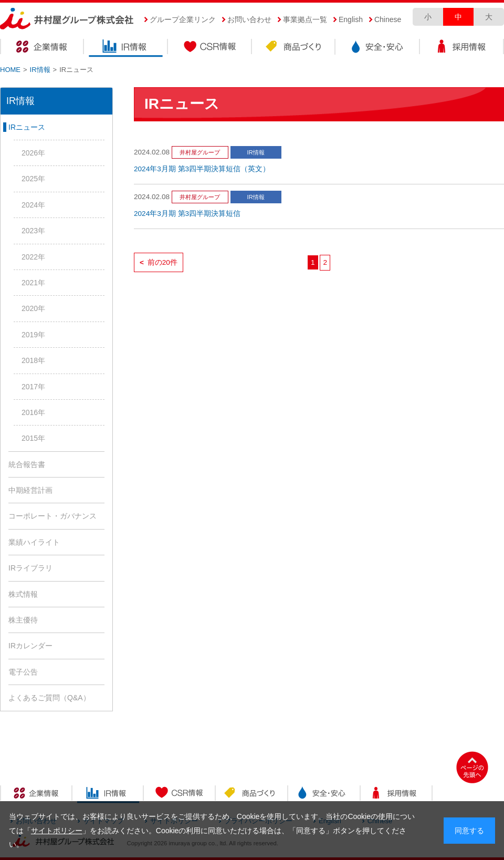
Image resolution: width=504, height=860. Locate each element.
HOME (10, 70)
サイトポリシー (57, 831)
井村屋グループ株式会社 (67, 19)
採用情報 (462, 48)
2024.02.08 (152, 152)
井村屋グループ (200, 152)
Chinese (388, 19)
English (351, 19)
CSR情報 (210, 48)
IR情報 (126, 48)
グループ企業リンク (183, 19)
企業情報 (42, 48)
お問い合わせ (249, 19)
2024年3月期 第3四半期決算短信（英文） (202, 169)
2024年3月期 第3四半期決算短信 (187, 214)
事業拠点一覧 (305, 19)
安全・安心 (378, 48)
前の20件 (159, 262)
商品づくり (294, 48)
